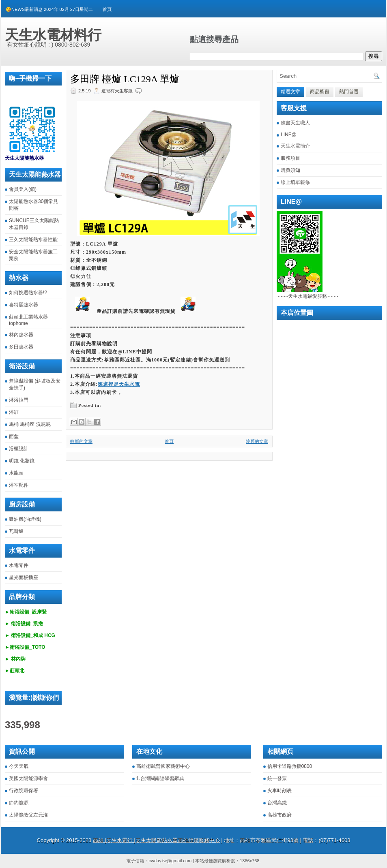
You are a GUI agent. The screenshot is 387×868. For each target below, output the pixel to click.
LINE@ (289, 135)
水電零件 (19, 565)
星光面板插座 (24, 577)
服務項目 (290, 158)
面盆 (14, 436)
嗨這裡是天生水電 (119, 384)
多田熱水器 (21, 347)
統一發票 (277, 778)
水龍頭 (16, 473)
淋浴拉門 (19, 400)
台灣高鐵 (277, 803)
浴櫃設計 (19, 449)
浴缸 (14, 412)
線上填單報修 (295, 182)
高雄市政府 (279, 815)
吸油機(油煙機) (25, 519)
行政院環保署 (24, 791)
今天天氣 (19, 766)
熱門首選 (349, 92)
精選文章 (290, 92)
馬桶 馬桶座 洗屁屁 (30, 424)
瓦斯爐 (16, 531)
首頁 (107, 9)
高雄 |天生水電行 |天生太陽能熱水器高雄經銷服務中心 (156, 840)
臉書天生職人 (295, 123)
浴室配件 (19, 485)
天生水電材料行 (53, 35)
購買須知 (290, 170)
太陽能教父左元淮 (28, 815)
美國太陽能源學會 (28, 778)
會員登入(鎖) (23, 189)
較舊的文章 (257, 441)
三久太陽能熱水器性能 (33, 239)
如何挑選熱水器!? (28, 293)
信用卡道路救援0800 (290, 766)
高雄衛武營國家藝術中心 (163, 766)
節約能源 (19, 803)
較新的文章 (81, 441)
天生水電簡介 (295, 146)
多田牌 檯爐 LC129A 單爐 (125, 79)
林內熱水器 (21, 335)
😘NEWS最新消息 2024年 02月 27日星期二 (49, 9)
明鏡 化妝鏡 (22, 461)
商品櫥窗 (320, 92)
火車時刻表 (279, 791)
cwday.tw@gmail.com (170, 861)
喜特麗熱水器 (24, 305)
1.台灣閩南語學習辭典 (160, 778)
